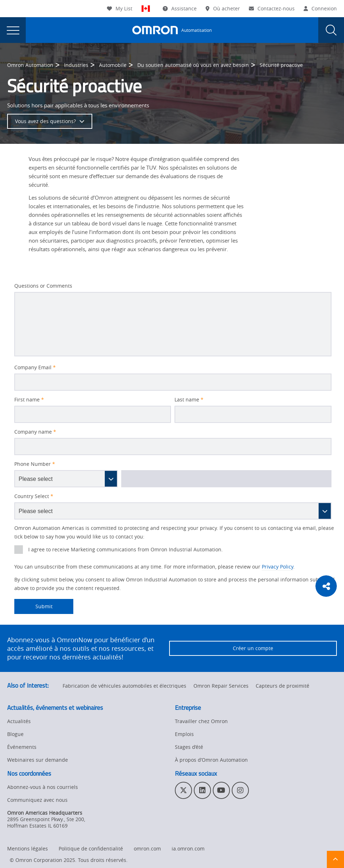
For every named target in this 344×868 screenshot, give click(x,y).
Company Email (35, 367)
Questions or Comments (43, 286)
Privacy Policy (277, 567)
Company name (35, 432)
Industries (76, 65)
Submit (33, 606)
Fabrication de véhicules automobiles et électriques (124, 686)
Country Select (34, 496)
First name (29, 400)
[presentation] (13, 30)
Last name (189, 400)
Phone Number (35, 464)
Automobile (113, 65)
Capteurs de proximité (282, 686)
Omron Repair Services (221, 686)
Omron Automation (30, 65)
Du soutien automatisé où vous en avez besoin (193, 65)
